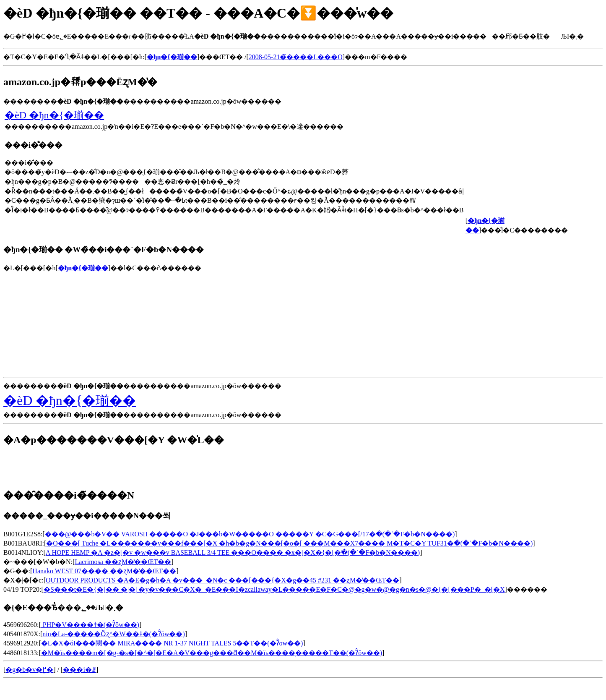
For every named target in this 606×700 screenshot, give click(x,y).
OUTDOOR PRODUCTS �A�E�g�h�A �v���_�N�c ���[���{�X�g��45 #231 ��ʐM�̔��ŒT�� (222, 580)
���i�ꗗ (79, 670)
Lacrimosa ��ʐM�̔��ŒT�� (123, 562)
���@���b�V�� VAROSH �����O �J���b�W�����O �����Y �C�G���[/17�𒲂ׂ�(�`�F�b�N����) (250, 534)
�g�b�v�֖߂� (29, 670)
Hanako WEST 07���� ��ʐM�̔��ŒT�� (104, 571)
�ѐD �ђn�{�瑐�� (54, 115)
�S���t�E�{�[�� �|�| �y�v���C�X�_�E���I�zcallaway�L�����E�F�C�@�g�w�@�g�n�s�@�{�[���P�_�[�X (274, 589)
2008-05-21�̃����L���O (296, 57)
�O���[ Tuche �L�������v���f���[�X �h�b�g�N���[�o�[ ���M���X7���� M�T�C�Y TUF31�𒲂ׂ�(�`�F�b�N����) (289, 543)
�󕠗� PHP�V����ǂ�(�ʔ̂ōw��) (90, 625)
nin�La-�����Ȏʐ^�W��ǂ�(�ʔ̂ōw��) (113, 634)
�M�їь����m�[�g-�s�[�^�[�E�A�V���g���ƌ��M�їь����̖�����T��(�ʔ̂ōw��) (212, 653)
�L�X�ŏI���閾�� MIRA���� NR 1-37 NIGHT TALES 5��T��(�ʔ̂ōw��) (172, 643)
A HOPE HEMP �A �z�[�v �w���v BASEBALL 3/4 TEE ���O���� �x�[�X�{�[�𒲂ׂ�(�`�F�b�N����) (233, 552)
